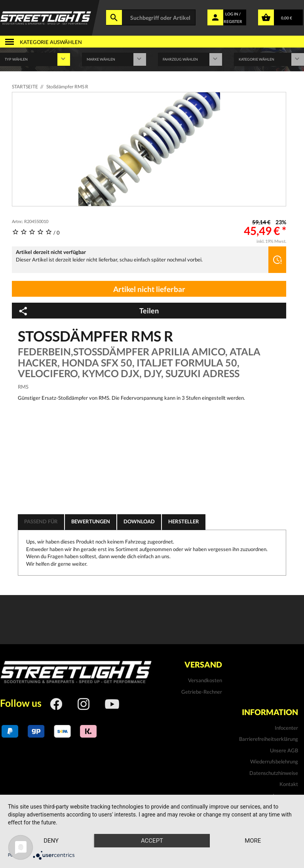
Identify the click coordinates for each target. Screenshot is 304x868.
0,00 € (287, 18)
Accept (152, 841)
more (253, 841)
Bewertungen (91, 521)
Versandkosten (205, 680)
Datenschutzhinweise (274, 773)
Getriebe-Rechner (202, 692)
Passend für (41, 521)
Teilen (88, 311)
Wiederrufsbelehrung (274, 761)
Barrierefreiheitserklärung (269, 739)
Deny (51, 841)
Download (139, 521)
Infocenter (286, 728)
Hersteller (184, 521)
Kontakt (289, 784)
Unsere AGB (284, 750)
